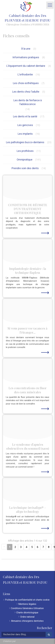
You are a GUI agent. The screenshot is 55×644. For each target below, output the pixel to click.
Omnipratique (25, 160)
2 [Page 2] (15, 547)
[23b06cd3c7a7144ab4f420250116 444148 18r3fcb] (27, 427)
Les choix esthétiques (26, 83)
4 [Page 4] (26, 547)
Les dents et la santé (25, 116)
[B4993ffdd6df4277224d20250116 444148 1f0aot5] (27, 490)
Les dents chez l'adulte (26, 92)
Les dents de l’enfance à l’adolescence (28, 102)
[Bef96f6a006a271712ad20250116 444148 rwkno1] (27, 251)
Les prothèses (25, 151)
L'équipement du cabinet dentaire (26, 66)
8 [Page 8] (49, 547)
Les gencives (25, 125)
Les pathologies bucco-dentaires (25, 142)
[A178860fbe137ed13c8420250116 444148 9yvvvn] (27, 371)
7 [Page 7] (43, 547)
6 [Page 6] (38, 547)
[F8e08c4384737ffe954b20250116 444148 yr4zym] (27, 311)
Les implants (25, 134)
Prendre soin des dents (25, 168)
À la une (26, 49)
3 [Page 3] (21, 547)
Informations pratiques (26, 57)
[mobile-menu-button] (50, 5)
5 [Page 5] (32, 547)
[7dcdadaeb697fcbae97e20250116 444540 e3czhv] (27, 188)
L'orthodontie (25, 74)
